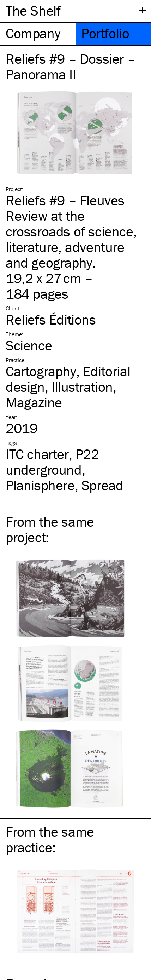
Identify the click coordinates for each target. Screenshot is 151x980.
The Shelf (33, 10)
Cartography (41, 371)
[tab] (38, 34)
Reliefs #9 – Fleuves (65, 200)
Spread (102, 485)
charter (37, 454)
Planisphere (40, 485)
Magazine (34, 402)
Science (29, 345)
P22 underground (52, 462)
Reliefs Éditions (51, 319)
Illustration (82, 387)
